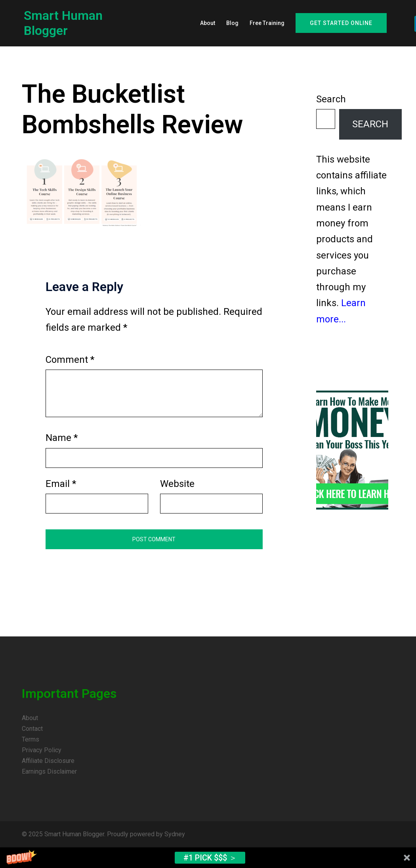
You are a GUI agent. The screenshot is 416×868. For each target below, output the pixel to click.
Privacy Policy (42, 750)
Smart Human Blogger (63, 23)
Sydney (175, 834)
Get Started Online (341, 23)
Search (331, 99)
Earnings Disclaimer (49, 771)
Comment (70, 360)
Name (62, 438)
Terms (31, 739)
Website (177, 484)
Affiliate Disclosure (48, 761)
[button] (208, 858)
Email (61, 484)
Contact (32, 729)
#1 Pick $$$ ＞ (210, 858)
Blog (232, 23)
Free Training (267, 23)
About (208, 23)
